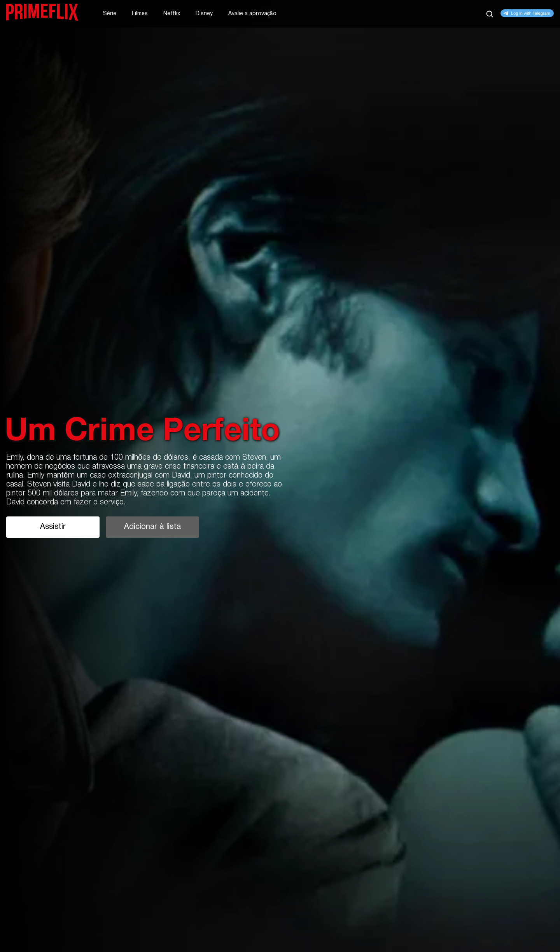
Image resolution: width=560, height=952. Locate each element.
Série (110, 14)
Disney (204, 14)
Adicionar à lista (152, 527)
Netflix (172, 14)
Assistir (53, 527)
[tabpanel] (280, 476)
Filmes (140, 14)
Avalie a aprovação (252, 14)
